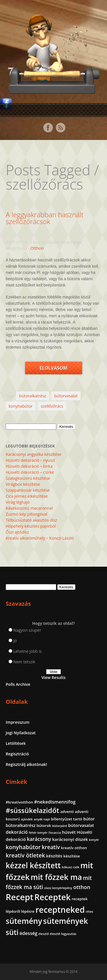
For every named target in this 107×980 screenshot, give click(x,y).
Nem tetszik (24, 662)
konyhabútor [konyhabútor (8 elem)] (23, 847)
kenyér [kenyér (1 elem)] (94, 840)
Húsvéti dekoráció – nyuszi (30, 460)
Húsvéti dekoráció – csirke (30, 472)
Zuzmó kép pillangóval (26, 514)
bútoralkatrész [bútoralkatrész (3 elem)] (21, 825)
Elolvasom (54, 368)
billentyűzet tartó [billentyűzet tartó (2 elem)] (66, 819)
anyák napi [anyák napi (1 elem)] (42, 819)
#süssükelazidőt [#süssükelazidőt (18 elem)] (32, 810)
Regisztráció (17, 754)
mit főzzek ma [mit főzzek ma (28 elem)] (56, 877)
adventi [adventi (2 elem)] (67, 812)
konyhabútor (21, 406)
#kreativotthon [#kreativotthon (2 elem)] (19, 802)
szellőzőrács (52, 406)
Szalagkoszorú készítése (28, 478)
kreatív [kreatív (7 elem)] (51, 847)
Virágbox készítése (23, 484)
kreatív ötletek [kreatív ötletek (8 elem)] (25, 855)
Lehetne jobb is (28, 651)
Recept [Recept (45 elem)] (20, 897)
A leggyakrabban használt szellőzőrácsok (45, 218)
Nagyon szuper (27, 630)
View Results (53, 677)
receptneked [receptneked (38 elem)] (60, 910)
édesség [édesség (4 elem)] (28, 933)
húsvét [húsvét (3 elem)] (69, 832)
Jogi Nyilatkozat (21, 733)
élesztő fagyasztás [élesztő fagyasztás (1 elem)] (63, 934)
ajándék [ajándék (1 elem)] (27, 819)
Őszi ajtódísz (17, 532)
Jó (15, 641)
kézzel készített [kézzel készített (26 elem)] (33, 865)
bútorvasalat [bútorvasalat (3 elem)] (81, 825)
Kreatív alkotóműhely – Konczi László (40, 538)
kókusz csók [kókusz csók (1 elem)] (71, 867)
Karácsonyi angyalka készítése (34, 454)
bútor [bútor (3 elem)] (89, 819)
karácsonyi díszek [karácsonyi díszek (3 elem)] (70, 839)
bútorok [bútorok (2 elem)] (44, 826)
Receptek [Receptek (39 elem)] (53, 897)
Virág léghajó (18, 502)
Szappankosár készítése (28, 490)
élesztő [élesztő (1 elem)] (44, 934)
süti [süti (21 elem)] (12, 932)
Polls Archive (18, 684)
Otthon (37, 248)
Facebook (48, 128)
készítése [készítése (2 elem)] (72, 856)
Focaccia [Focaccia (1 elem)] (55, 833)
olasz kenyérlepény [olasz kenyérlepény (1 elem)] (58, 888)
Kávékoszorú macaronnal (29, 508)
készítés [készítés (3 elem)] (54, 856)
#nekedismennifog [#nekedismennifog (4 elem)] (55, 802)
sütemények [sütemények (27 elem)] (65, 921)
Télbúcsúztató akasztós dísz (31, 520)
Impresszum (18, 722)
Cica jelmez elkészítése (27, 496)
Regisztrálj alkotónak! (26, 764)
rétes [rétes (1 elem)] (89, 912)
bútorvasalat (66, 396)
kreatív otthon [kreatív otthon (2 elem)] (74, 848)
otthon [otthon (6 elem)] (82, 887)
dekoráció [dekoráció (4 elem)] (17, 832)
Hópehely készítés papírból (31, 526)
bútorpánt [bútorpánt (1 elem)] (60, 826)
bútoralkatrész (33, 396)
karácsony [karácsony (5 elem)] (39, 839)
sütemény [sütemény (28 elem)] (24, 921)
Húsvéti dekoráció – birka (29, 466)
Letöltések (16, 743)
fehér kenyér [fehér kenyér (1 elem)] (38, 833)
